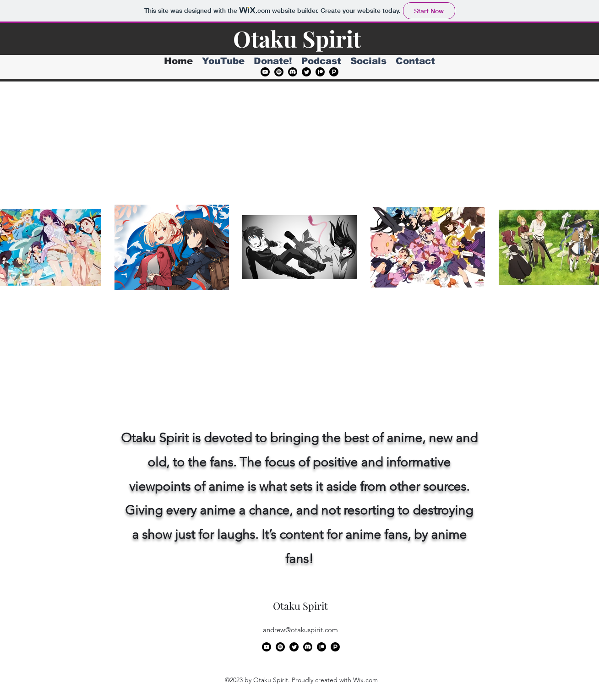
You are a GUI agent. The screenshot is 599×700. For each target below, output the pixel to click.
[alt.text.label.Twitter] (306, 72)
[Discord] (293, 72)
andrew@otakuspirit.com (300, 630)
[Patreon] (320, 72)
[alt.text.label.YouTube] (265, 72)
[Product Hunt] (334, 72)
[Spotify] (279, 72)
